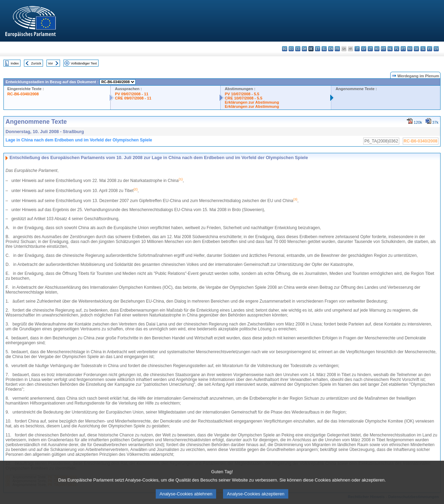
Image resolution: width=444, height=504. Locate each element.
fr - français (337, 49)
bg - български (285, 49)
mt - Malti (383, 49)
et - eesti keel (318, 49)
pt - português (403, 49)
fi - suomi (430, 49)
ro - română (410, 49)
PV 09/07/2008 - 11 (131, 94)
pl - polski (397, 49)
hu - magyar (377, 49)
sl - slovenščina (423, 49)
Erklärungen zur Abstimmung (252, 102)
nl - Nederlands (390, 49)
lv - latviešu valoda (364, 49)
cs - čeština (298, 49)
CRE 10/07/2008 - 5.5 (244, 98)
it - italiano (357, 49)
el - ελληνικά (324, 49)
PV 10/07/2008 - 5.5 (242, 94)
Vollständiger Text (84, 63)
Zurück (36, 63)
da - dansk (304, 49)
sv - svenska (436, 49)
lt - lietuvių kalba (370, 49)
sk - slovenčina (416, 49)
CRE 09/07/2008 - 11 (133, 98)
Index (15, 63)
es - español (291, 49)
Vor (50, 63)
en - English (331, 49)
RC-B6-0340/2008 (23, 94)
